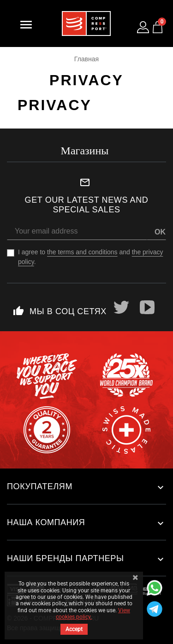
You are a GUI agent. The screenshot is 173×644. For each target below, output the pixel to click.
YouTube (147, 307)
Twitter (121, 307)
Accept (74, 629)
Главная (86, 59)
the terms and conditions (82, 252)
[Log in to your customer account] (143, 27)
